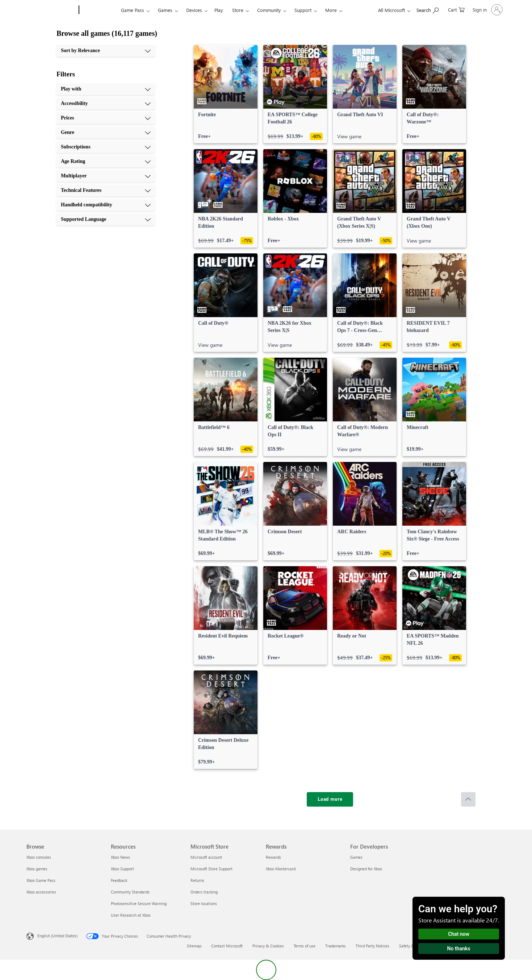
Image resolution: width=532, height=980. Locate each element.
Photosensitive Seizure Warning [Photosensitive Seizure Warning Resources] (139, 903)
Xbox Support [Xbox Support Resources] (122, 869)
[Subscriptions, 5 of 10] (106, 147)
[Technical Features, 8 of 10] (106, 190)
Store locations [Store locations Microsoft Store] (204, 903)
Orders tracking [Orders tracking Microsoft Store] (204, 892)
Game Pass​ (133, 10)
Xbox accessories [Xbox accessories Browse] (41, 892)
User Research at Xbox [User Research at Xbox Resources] (131, 915)
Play (219, 10)
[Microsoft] (51, 10)
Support (303, 10)
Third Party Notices (372, 946)
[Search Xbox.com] (428, 9)
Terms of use (305, 946)
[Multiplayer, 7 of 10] (106, 176)
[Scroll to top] (468, 799)
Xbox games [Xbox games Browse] (37, 869)
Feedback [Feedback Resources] (119, 880)
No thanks (459, 949)
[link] (226, 94)
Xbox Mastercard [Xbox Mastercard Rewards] (281, 869)
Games (165, 10)
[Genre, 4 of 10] (106, 133)
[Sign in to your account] (487, 10)
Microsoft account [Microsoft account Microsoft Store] (206, 857)
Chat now (459, 934)
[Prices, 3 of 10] (106, 118)
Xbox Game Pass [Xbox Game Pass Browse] (41, 880)
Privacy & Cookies (268, 946)
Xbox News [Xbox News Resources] (120, 857)
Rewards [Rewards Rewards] (273, 857)
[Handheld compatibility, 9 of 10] (106, 205)
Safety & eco (410, 946)
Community (269, 10)
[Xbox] (99, 10)
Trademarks (336, 946)
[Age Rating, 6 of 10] (106, 161)
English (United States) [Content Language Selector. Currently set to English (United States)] (57, 936)
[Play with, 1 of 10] (106, 89)
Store (238, 10)
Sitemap (194, 946)
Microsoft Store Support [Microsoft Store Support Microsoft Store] (211, 869)
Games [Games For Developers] (356, 857)
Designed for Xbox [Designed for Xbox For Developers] (366, 869)
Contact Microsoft (227, 946)
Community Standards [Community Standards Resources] (130, 892)
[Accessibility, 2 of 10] (106, 104)
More (331, 10)
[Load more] (330, 799)
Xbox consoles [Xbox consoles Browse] (39, 857)
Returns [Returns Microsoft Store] (197, 880)
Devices (194, 10)
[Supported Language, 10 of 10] (106, 219)
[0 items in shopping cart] (456, 9)
